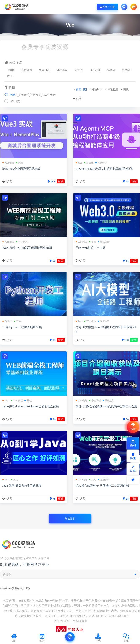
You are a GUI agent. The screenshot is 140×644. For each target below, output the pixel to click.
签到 (133, 443)
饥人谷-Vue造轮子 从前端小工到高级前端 (102, 485)
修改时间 (97, 89)
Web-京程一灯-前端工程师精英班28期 (27, 248)
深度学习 (104, 321)
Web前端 (8, 163)
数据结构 (22, 242)
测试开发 (104, 242)
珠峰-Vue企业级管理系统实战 (21, 169)
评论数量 (113, 89)
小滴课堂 (95, 400)
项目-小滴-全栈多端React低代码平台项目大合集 (106, 406)
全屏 (133, 469)
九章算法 (62, 70)
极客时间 (95, 70)
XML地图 (62, 621)
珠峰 (20, 163)
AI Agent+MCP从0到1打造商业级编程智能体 (104, 169)
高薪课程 (27, 70)
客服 (133, 456)
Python (7, 321)
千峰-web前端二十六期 (90, 248)
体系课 (111, 70)
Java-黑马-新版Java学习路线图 (22, 485)
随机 (126, 89)
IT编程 (11, 70)
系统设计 (109, 400)
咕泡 (10, 76)
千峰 (93, 242)
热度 (79, 99)
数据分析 (101, 163)
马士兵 (79, 70)
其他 (17, 321)
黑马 (14, 480)
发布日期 (81, 89)
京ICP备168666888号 (115, 616)
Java (79, 163)
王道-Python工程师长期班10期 (22, 327)
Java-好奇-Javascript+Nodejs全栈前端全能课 (31, 406)
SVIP (133, 427)
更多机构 (45, 70)
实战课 (126, 70)
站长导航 (80, 621)
